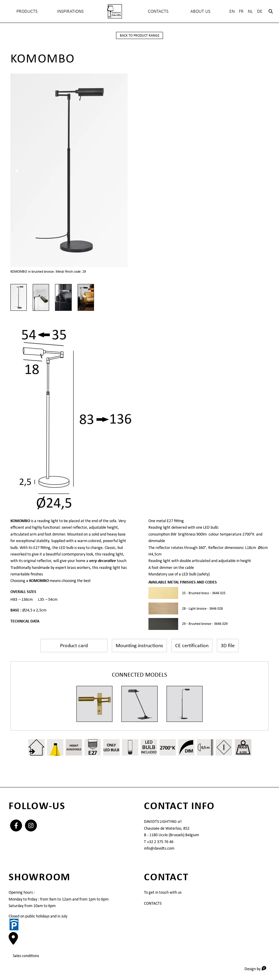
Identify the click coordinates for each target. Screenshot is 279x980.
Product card (74, 645)
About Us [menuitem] (200, 11)
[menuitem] (115, 11)
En (232, 11)
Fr (241, 11)
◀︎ (18, 171)
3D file (228, 645)
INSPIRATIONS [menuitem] (70, 11)
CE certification (192, 645)
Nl (250, 11)
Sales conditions (26, 956)
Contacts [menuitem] (158, 11)
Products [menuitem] (27, 11)
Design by (257, 969)
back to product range (140, 35)
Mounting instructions (139, 645)
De (260, 11)
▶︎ (265, 171)
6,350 (243, 752)
